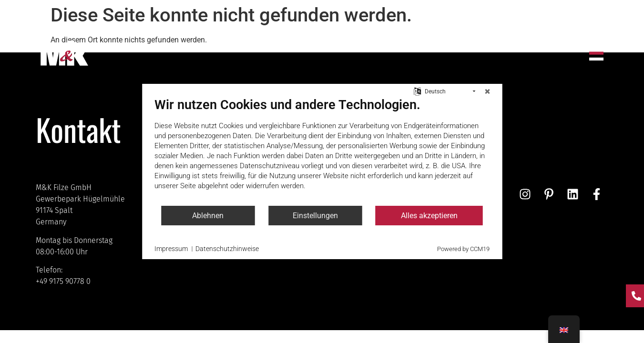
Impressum (171, 249)
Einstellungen (315, 216)
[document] (322, 151)
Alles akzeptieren (429, 216)
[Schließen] (487, 91)
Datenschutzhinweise (227, 249)
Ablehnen (208, 216)
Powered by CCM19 (463, 249)
